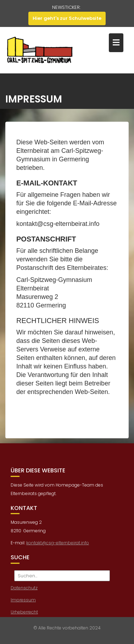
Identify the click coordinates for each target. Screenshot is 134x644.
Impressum (23, 602)
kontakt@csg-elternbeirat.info (58, 545)
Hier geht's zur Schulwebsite (67, 18)
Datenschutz (24, 590)
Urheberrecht (24, 614)
